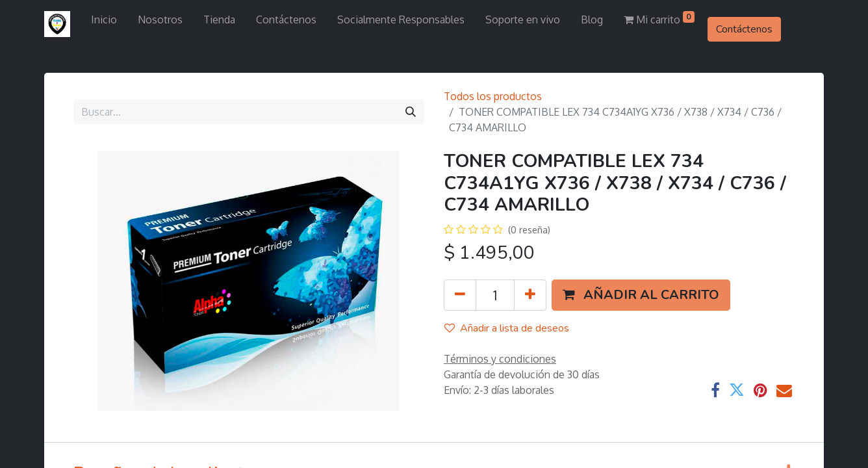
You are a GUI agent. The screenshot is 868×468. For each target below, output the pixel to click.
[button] (641, 295)
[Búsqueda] (411, 112)
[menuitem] (104, 19)
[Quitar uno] (460, 295)
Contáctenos (744, 29)
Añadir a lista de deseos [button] (507, 328)
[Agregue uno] (530, 295)
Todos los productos (493, 96)
